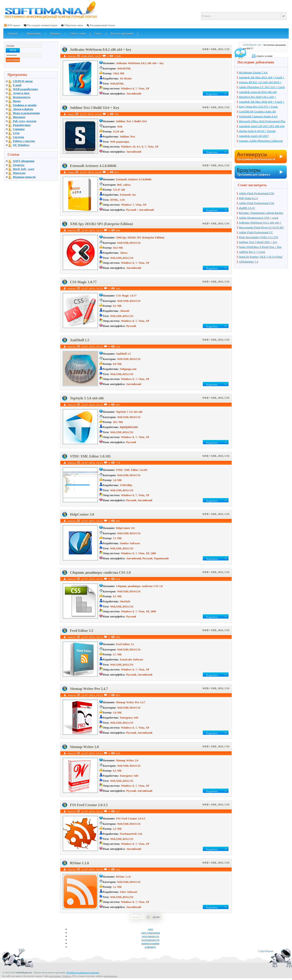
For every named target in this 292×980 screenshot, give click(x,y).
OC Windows (21, 145)
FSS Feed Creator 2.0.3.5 (89, 805)
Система (18, 137)
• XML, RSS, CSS (219, 49)
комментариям (150, 943)
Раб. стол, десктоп (25, 121)
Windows (67, 976)
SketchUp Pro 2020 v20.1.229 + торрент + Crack (257, 97)
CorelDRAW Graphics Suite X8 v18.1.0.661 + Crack (257, 112)
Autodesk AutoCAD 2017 (254, 136)
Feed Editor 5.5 (82, 631)
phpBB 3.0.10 (247, 208)
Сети (16, 133)
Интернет (19, 117)
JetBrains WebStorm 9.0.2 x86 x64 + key (101, 50)
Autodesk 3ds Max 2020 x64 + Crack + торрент (262, 102)
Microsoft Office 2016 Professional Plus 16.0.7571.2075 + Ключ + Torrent (262, 122)
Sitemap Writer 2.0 (84, 747)
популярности (150, 936)
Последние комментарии (42, 25)
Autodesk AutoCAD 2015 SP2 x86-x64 (262, 126)
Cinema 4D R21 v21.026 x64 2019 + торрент (260, 82)
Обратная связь (74, 25)
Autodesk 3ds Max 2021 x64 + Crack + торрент (262, 78)
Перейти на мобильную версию (83, 972)
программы (55, 976)
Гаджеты (19, 165)
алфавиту (150, 947)
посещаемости (151, 940)
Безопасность (22, 97)
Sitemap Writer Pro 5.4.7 (89, 689)
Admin (71, 114)
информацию (110, 976)
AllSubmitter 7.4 (248, 262)
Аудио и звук (21, 93)
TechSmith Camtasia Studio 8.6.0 (258, 116)
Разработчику (22, 125)
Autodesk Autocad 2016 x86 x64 (258, 92)
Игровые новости (24, 177)
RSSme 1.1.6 (79, 863)
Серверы (19, 129)
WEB (206, 49)
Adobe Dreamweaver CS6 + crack (258, 218)
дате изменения (150, 933)
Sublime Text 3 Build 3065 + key (258, 242)
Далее (156, 917)
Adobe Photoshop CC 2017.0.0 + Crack (262, 87)
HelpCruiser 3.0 (82, 514)
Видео (17, 101)
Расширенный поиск (102, 25)
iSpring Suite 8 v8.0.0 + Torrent (257, 131)
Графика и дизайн (25, 105)
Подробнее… (213, 94)
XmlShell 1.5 (80, 340)
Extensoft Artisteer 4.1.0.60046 (93, 166)
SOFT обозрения (24, 161)
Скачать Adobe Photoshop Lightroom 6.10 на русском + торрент (261, 141)
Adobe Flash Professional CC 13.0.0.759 (256, 233)
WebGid (72, 56)
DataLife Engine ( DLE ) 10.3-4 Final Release (261, 257)
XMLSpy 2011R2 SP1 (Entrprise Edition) (101, 224)
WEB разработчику (26, 89)
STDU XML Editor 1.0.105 (90, 456)
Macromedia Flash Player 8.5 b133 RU (261, 227)
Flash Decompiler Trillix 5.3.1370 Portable (258, 238)
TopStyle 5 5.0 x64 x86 (87, 398)
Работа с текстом (24, 141)
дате (150, 929)
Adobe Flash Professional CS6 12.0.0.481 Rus (256, 194)
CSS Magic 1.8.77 (83, 282)
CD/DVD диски (23, 81)
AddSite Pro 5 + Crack (252, 252)
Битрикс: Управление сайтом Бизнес (261, 213)
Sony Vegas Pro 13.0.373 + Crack (258, 107)
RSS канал (14, 25)
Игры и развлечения (26, 113)
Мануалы (19, 173)
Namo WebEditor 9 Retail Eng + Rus (260, 247)
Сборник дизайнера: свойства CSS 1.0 (100, 572)
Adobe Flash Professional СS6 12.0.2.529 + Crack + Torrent (256, 203)
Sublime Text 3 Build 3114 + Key (95, 108)
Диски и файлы (23, 109)
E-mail (17, 85)
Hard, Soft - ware (24, 169)
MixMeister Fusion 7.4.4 (253, 72)
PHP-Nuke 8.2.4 (248, 198)
